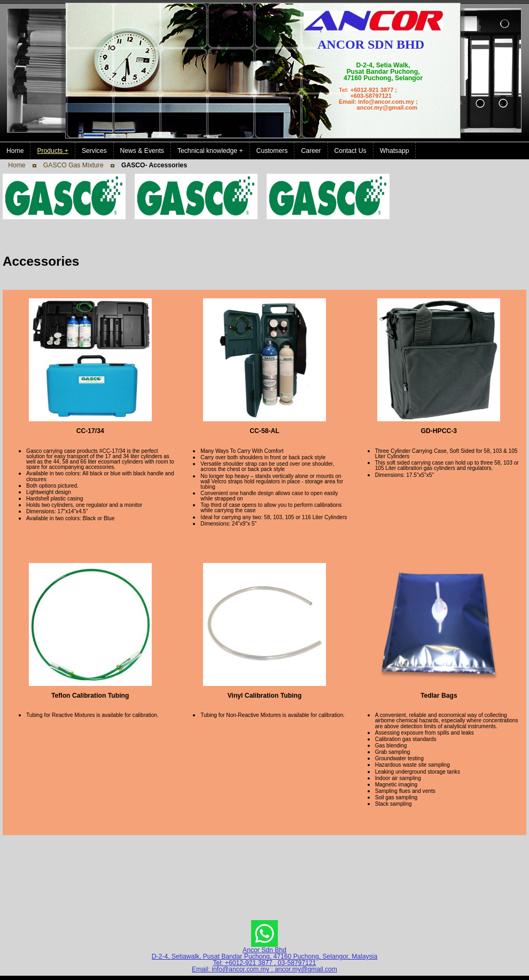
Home (17, 165)
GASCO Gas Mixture (73, 165)
